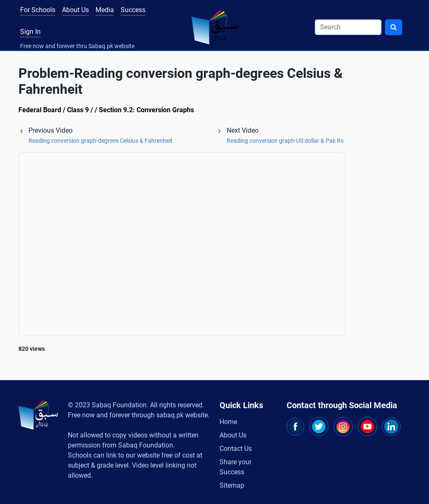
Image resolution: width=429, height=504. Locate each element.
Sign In (30, 32)
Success (133, 10)
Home (228, 422)
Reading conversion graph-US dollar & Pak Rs (285, 141)
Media (105, 10)
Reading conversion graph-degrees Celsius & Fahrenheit (101, 141)
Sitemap (232, 485)
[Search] (348, 27)
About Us (75, 10)
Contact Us (236, 449)
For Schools (38, 10)
